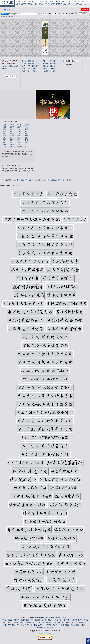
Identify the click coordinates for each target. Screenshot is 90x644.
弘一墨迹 (53, 69)
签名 (22, 625)
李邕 (11, 137)
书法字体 (52, 2)
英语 (14, 625)
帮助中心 (51, 617)
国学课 (35, 71)
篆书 (79, 2)
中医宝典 (68, 180)
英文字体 (55, 625)
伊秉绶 (27, 135)
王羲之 (4, 124)
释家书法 (53, 64)
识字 (9, 625)
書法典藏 (46, 64)
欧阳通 (4, 145)
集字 (65, 4)
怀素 (11, 128)
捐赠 (51, 628)
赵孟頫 (4, 126)
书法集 (24, 2)
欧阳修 (27, 137)
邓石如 (4, 132)
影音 (33, 61)
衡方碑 (4, 141)
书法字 (24, 69)
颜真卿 (12, 124)
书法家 (36, 2)
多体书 (47, 4)
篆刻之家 (79, 4)
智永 (11, 132)
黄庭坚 (4, 130)
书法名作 (53, 66)
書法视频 (59, 4)
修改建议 (4, 17)
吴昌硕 (19, 132)
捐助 (7, 76)
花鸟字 (53, 4)
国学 (59, 622)
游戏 (76, 622)
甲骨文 (70, 2)
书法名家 (46, 66)
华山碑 (4, 146)
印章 (37, 64)
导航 (29, 66)
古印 (75, 2)
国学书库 (61, 180)
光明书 (18, 4)
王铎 (19, 130)
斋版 (9, 9)
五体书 (58, 2)
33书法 (29, 4)
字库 (46, 2)
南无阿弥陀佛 (75, 625)
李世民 (19, 137)
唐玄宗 (12, 139)
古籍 (63, 622)
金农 (4, 143)
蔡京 (19, 143)
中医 (67, 622)
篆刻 (42, 2)
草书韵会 (20, 133)
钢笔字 (41, 4)
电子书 (81, 622)
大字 (74, 4)
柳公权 (12, 126)
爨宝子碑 (20, 146)
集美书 (24, 4)
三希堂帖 (53, 61)
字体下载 (34, 625)
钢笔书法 (24, 180)
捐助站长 (57, 617)
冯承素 (12, 146)
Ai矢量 (62, 625)
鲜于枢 (12, 135)
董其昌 (12, 130)
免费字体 (41, 625)
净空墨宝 (46, 69)
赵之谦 (4, 135)
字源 (85, 4)
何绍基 (12, 133)
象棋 (72, 622)
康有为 (12, 145)
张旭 (4, 133)
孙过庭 (27, 128)
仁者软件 (53, 71)
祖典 (37, 61)
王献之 (27, 133)
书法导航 (30, 2)
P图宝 (67, 625)
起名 (5, 625)
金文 (11, 143)
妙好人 (24, 61)
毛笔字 (35, 4)
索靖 (19, 145)
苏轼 (19, 128)
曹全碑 (27, 124)
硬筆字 (27, 625)
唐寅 (26, 132)
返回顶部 (66, 617)
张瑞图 (27, 141)
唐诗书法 (46, 61)
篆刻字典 (17, 180)
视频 (33, 66)
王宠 (4, 137)
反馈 (14, 76)
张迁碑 (27, 130)
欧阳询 (19, 124)
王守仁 (4, 139)
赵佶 (19, 135)
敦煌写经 (46, 71)
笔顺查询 (46, 180)
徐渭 (26, 146)
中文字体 (48, 625)
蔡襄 (19, 139)
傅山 (26, 145)
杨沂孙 (19, 141)
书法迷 (18, 2)
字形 (69, 4)
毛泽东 (19, 126)
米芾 (26, 126)
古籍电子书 (38, 180)
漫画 (29, 61)
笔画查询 (54, 180)
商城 (86, 622)
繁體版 (4, 9)
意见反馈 (84, 625)
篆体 (83, 2)
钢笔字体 (11, 17)
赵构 (11, 141)
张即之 (27, 139)
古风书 (64, 2)
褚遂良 (4, 128)
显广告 (46, 628)
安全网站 (40, 628)
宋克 (26, 143)
